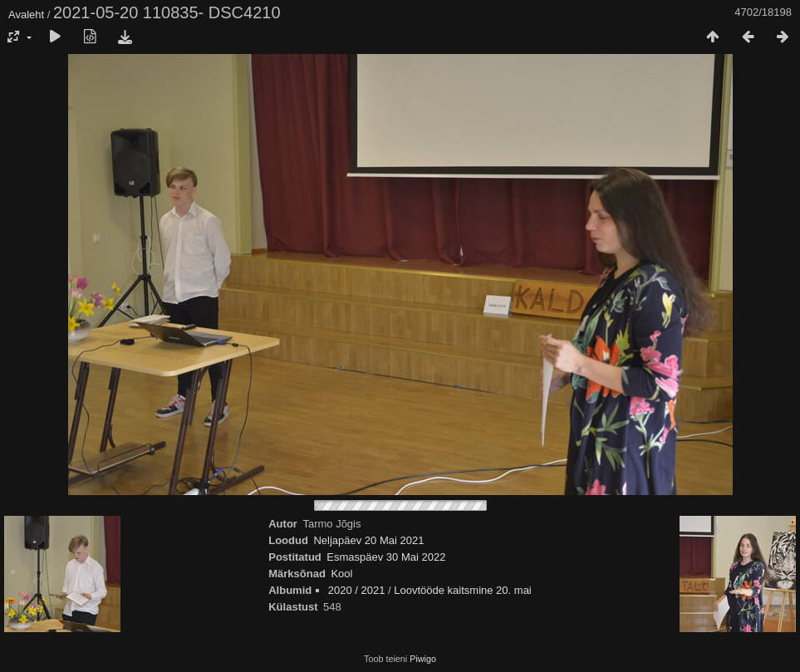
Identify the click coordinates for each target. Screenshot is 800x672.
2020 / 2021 (357, 590)
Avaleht (26, 15)
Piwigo (423, 659)
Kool (341, 574)
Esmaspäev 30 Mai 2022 (386, 557)
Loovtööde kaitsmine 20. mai (462, 590)
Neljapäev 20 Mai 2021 (368, 540)
